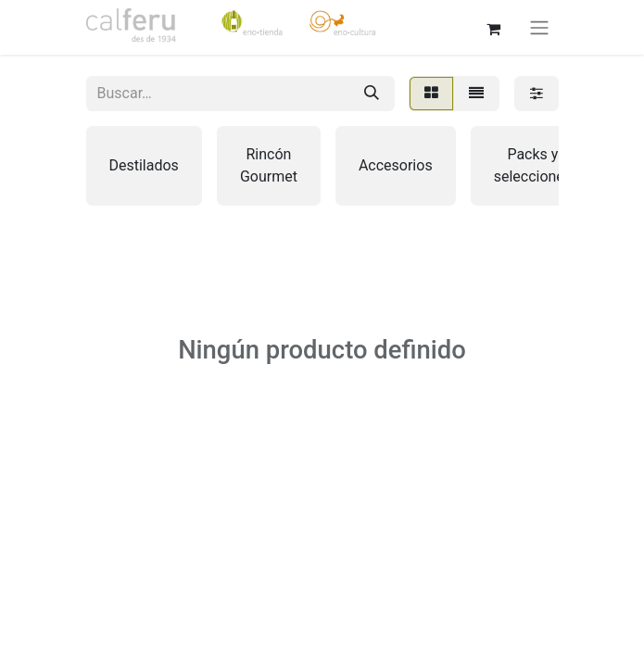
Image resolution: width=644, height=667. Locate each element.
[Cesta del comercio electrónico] (494, 27)
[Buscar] (372, 94)
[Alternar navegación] (539, 27)
